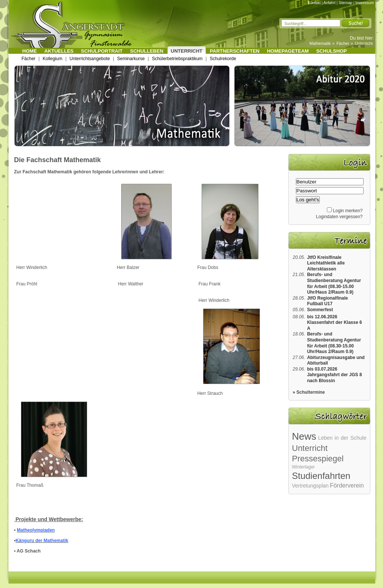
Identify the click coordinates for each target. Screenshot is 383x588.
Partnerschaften (235, 51)
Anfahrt (330, 3)
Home (30, 51)
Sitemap (345, 3)
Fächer (343, 43)
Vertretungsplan (310, 486)
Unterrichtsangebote (90, 59)
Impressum (364, 3)
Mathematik (320, 43)
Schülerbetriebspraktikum (177, 59)
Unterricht (364, 43)
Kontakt (314, 3)
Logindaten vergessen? (339, 217)
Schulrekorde (223, 59)
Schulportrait (102, 51)
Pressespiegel (318, 459)
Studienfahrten (321, 476)
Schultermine (311, 392)
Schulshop (331, 51)
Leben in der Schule (342, 438)
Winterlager (304, 467)
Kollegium (53, 59)
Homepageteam (288, 51)
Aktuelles (59, 51)
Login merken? (348, 211)
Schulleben (147, 51)
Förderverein (347, 485)
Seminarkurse (131, 59)
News (304, 436)
